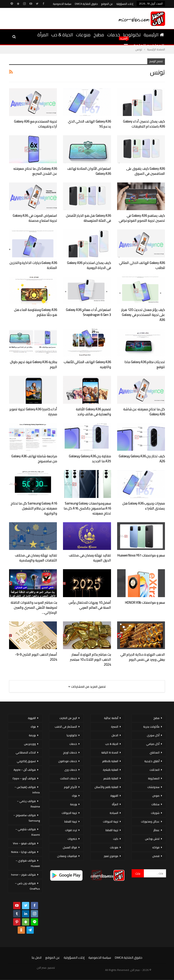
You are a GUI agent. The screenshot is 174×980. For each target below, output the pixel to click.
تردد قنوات (71, 830)
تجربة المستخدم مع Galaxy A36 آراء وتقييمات (35, 124)
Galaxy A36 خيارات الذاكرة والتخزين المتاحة (33, 265)
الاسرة (115, 727)
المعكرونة (154, 778)
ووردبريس (30, 744)
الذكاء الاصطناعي (26, 752)
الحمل (115, 735)
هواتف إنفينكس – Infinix (27, 790)
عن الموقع (107, 4)
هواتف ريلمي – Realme (28, 804)
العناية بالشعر (111, 778)
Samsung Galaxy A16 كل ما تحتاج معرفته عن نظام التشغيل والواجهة (34, 508)
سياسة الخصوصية (62, 4)
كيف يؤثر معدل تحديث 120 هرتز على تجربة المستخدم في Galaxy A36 (143, 315)
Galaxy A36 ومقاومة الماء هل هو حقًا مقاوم (36, 312)
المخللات (155, 770)
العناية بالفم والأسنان (106, 787)
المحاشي (155, 752)
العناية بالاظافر (110, 761)
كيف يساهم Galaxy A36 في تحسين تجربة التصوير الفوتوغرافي (142, 218)
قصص (156, 856)
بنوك (74, 796)
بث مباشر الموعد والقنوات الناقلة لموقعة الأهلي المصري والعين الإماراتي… (34, 607)
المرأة (43, 35)
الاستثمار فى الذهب (66, 727)
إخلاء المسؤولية (125, 4)
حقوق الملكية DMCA (86, 4)
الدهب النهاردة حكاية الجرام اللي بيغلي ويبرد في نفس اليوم (143, 657)
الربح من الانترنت (68, 718)
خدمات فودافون (68, 761)
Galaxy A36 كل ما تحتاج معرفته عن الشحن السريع (35, 171)
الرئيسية (154, 35)
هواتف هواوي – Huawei (28, 863)
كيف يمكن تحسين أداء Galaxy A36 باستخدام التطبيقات (144, 124)
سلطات (155, 804)
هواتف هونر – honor (23, 875)
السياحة (114, 813)
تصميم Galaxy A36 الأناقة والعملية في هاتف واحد (93, 412)
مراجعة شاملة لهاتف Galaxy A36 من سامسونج (34, 459)
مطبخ (99, 35)
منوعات (83, 35)
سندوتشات (153, 787)
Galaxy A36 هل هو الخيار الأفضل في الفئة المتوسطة (88, 218)
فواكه (156, 847)
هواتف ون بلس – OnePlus (27, 886)
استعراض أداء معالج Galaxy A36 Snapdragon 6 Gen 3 (88, 312)
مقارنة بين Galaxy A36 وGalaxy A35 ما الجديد (90, 459)
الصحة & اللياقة (110, 752)
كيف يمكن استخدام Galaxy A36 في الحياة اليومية (89, 265)
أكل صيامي (153, 744)
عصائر (156, 830)
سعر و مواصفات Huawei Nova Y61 (141, 555)
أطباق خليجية (152, 761)
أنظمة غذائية (111, 718)
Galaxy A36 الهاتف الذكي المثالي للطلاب (142, 265)
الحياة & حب (62, 35)
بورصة (74, 804)
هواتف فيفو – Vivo (24, 843)
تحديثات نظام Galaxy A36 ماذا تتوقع (145, 364)
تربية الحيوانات (111, 821)
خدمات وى (71, 770)
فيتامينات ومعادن (67, 856)
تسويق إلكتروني (26, 761)
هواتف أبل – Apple (25, 770)
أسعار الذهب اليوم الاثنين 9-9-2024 (36, 657)
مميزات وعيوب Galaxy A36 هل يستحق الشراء (144, 506)
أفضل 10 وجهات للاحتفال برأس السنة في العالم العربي (90, 605)
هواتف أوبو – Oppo (24, 778)
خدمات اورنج (70, 752)
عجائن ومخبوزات (150, 821)
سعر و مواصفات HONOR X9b (145, 602)
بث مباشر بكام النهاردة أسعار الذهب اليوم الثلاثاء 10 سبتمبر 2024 (90, 659)
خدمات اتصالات (69, 778)
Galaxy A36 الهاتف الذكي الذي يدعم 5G (89, 124)
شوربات (155, 813)
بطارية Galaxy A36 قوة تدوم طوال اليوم (34, 364)
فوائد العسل (70, 847)
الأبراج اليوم (70, 787)
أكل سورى (153, 735)
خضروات (72, 839)
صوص (156, 796)
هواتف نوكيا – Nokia (23, 852)
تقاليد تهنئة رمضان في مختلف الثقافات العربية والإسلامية (36, 558)
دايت (116, 839)
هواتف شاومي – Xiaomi (28, 832)
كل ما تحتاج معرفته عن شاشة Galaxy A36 (144, 412)
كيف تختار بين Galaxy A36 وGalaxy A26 (142, 459)
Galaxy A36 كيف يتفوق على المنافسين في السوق (146, 171)
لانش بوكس (152, 839)
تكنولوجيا (132, 35)
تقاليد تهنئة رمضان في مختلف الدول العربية (90, 558)
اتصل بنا (37, 958)
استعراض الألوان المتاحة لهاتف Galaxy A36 (89, 171)
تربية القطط (112, 830)
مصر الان (42, 968)
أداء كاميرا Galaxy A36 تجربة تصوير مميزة (33, 412)
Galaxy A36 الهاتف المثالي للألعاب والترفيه (87, 364)
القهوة (114, 796)
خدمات (114, 35)
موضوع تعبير (111, 856)
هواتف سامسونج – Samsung (27, 818)
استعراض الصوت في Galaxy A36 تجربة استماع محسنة (35, 218)
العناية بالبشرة (111, 770)
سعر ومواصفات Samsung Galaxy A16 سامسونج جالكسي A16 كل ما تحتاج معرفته (87, 508)
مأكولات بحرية (151, 727)
